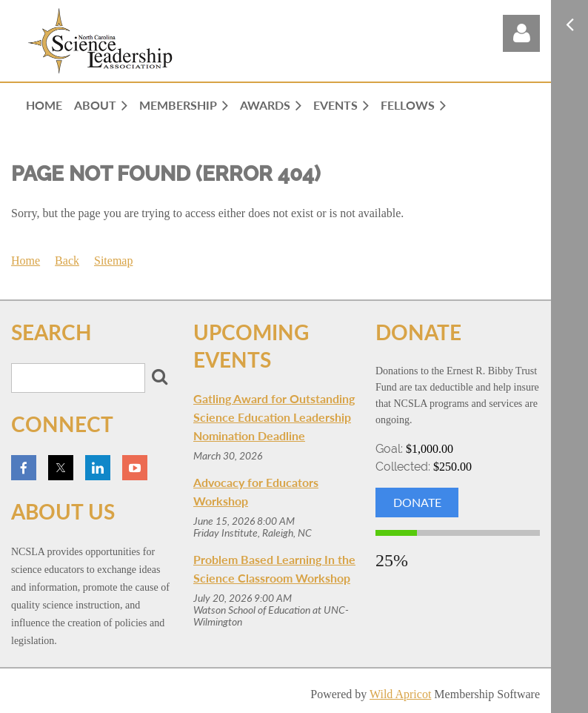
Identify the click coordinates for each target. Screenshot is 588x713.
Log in (521, 33)
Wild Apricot (400, 694)
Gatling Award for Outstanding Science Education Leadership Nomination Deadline (274, 417)
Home (26, 261)
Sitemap (113, 261)
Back (67, 261)
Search (159, 377)
